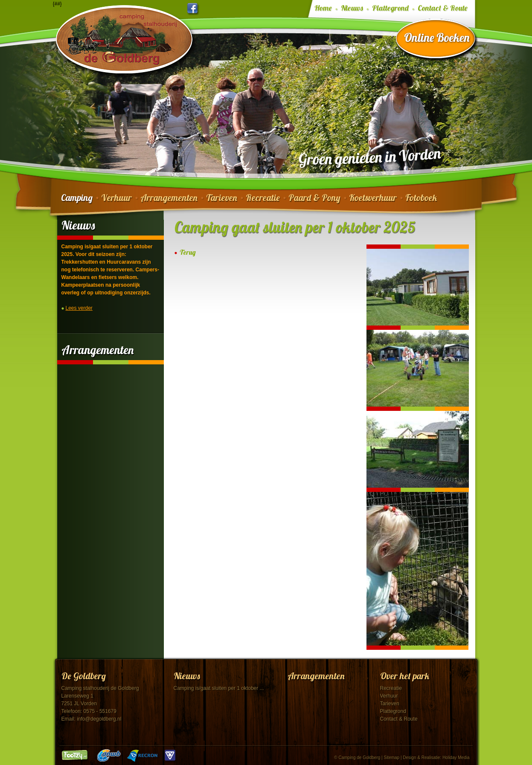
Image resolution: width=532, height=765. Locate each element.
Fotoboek (421, 198)
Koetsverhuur (373, 198)
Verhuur (116, 198)
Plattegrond (390, 8)
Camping (77, 198)
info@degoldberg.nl (99, 719)
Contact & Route (443, 8)
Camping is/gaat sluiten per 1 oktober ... (219, 688)
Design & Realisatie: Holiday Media (436, 758)
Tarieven (222, 198)
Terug (188, 253)
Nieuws (352, 8)
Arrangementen (169, 198)
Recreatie (263, 198)
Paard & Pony (314, 198)
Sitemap (391, 758)
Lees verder (79, 308)
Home (323, 8)
